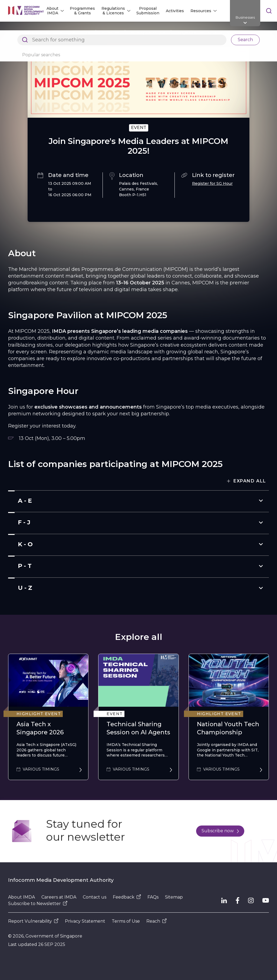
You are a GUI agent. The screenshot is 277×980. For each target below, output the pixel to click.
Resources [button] (201, 11)
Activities (175, 11)
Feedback (127, 897)
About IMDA (22, 897)
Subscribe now (220, 831)
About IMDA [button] (52, 11)
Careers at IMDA (59, 897)
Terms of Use (126, 921)
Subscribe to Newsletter (38, 904)
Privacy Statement (85, 921)
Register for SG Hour (212, 183)
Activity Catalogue (148, 32)
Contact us (95, 897)
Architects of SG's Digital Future (59, 32)
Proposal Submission (148, 11)
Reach (156, 921)
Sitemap (174, 897)
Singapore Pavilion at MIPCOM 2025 (212, 32)
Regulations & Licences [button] (113, 11)
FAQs (153, 897)
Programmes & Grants (82, 11)
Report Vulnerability (33, 921)
